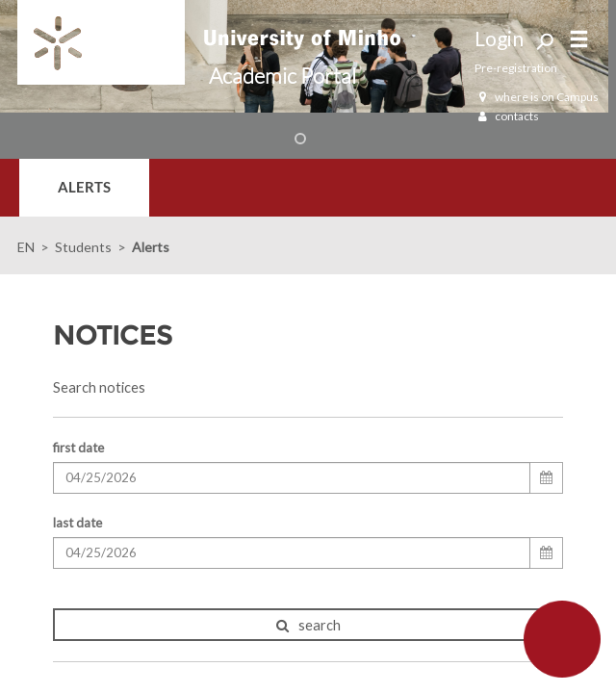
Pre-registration (516, 68)
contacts (507, 116)
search (308, 625)
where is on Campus (537, 97)
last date (77, 523)
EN (26, 247)
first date (78, 448)
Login (499, 38)
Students (83, 247)
